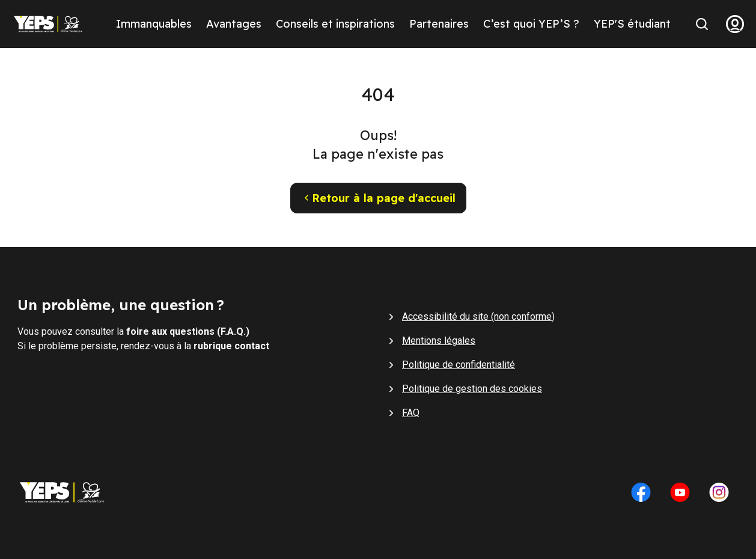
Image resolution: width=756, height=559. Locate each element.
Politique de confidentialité (459, 365)
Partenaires (439, 24)
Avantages (234, 24)
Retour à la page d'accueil (378, 198)
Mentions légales (439, 341)
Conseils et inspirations (335, 24)
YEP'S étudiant (632, 24)
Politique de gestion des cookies (472, 389)
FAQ (411, 413)
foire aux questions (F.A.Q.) (188, 331)
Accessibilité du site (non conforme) (478, 316)
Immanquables (154, 24)
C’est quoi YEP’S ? (531, 24)
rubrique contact (231, 346)
